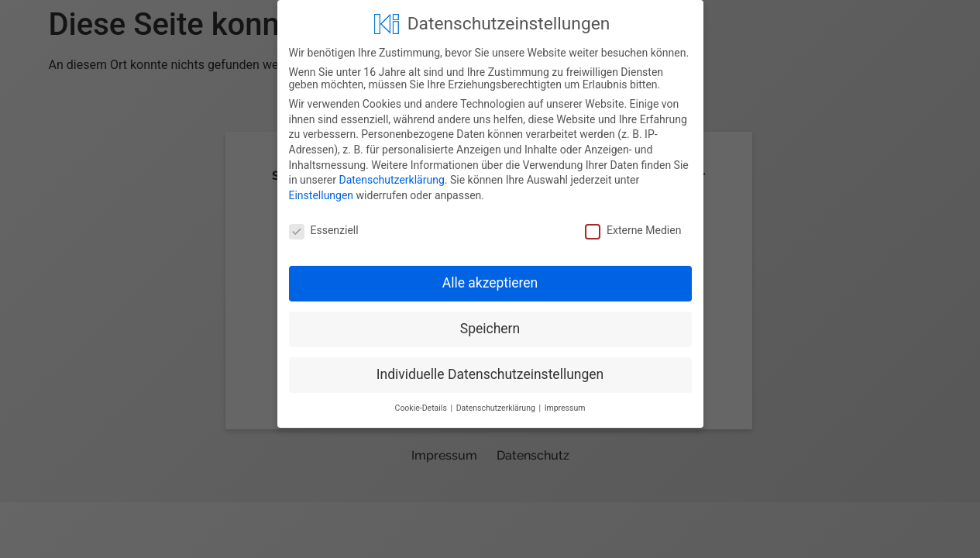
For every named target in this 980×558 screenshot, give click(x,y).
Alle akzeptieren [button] (490, 283)
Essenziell (324, 229)
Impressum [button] (565, 407)
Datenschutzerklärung (391, 179)
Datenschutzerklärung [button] (497, 407)
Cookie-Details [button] (422, 407)
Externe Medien (633, 229)
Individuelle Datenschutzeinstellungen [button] (490, 374)
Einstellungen (322, 195)
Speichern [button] (490, 328)
